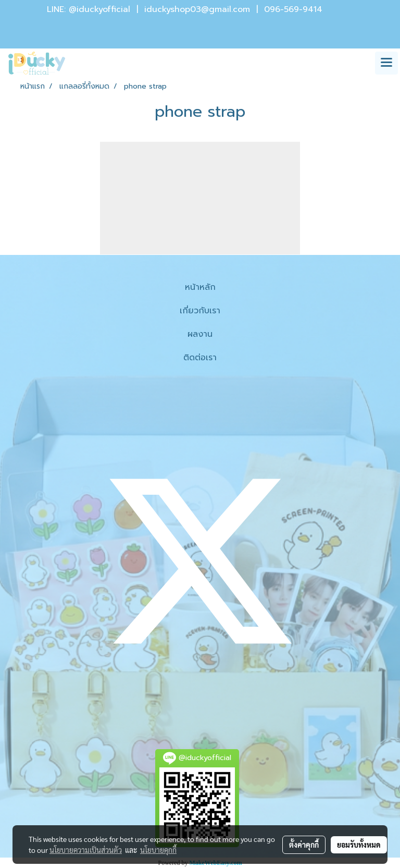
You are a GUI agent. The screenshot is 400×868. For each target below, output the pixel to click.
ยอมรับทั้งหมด (359, 845)
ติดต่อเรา (200, 358)
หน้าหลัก (200, 287)
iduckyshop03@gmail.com (197, 9)
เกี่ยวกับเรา (200, 311)
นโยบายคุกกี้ (158, 850)
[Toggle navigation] (386, 63)
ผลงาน (200, 334)
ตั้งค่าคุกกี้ (304, 845)
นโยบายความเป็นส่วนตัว (86, 850)
